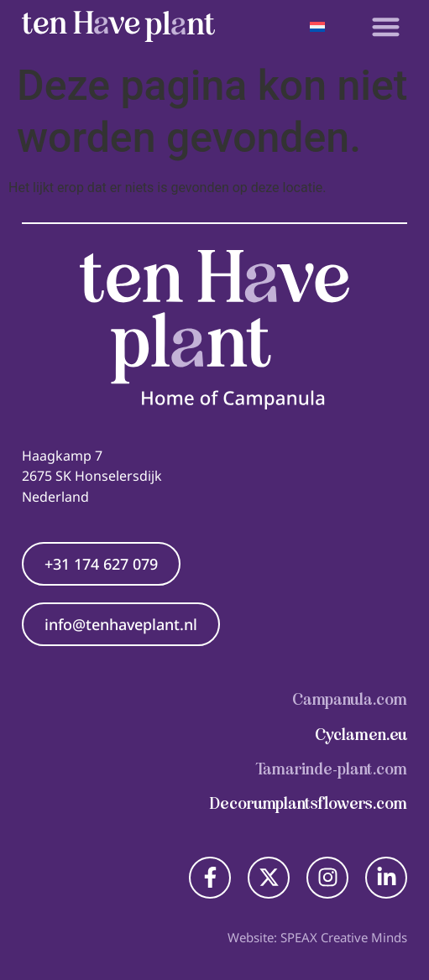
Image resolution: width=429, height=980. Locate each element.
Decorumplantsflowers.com (309, 803)
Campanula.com (350, 699)
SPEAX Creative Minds (344, 937)
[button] (386, 26)
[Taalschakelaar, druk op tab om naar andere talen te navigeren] (318, 26)
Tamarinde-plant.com (332, 769)
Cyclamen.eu (361, 735)
